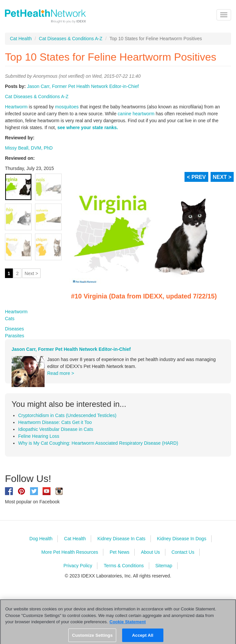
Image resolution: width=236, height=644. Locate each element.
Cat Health (21, 39)
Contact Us (183, 552)
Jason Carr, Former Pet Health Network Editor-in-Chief (83, 86)
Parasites (15, 336)
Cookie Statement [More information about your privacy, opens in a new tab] (128, 625)
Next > (32, 273)
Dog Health (41, 539)
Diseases (15, 329)
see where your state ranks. (88, 127)
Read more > (61, 373)
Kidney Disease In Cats (121, 539)
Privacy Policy (78, 566)
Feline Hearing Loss (39, 436)
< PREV (196, 177)
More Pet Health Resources (70, 552)
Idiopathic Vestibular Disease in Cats (56, 429)
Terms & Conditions (124, 566)
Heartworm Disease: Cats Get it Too (55, 422)
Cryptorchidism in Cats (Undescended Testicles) (67, 415)
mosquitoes (67, 107)
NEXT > (222, 177)
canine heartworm (136, 114)
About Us (151, 552)
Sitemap (164, 566)
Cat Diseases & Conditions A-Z (71, 39)
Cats (10, 319)
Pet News (119, 552)
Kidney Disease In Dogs (181, 539)
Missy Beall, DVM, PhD (29, 148)
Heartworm (16, 107)
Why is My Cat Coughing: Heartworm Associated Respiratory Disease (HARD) (98, 443)
